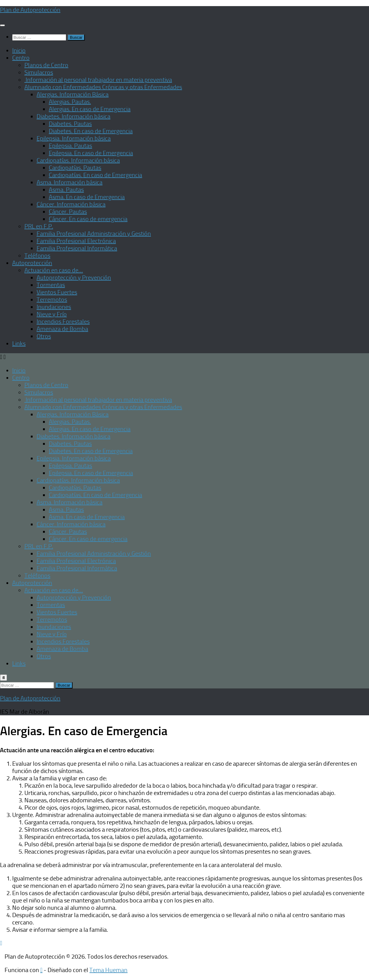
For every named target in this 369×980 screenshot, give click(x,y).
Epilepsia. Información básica (74, 138)
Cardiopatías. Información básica (78, 160)
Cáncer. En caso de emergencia (88, 219)
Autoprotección (32, 263)
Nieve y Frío (52, 314)
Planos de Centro (46, 65)
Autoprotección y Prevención (74, 278)
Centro (21, 58)
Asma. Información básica (70, 182)
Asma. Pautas (66, 190)
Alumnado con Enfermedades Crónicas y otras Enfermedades (103, 87)
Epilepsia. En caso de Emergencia (91, 153)
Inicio (19, 50)
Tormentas (51, 285)
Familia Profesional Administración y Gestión (94, 234)
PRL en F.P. (39, 226)
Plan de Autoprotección (30, 10)
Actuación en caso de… (54, 270)
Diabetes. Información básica (73, 116)
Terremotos (52, 299)
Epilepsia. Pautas (70, 146)
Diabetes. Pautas (70, 124)
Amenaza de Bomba (62, 329)
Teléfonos (37, 256)
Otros (44, 336)
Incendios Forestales (63, 321)
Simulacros (39, 72)
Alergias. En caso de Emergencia (90, 109)
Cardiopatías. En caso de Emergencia (95, 175)
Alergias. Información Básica (73, 94)
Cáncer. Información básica (71, 204)
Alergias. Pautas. (70, 102)
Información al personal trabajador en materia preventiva (98, 80)
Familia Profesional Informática (77, 248)
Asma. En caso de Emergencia (87, 197)
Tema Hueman (108, 970)
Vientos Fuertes (57, 292)
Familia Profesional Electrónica (76, 241)
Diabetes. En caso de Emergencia (91, 131)
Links (19, 343)
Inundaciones (54, 307)
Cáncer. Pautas (68, 212)
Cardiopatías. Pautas (75, 168)
